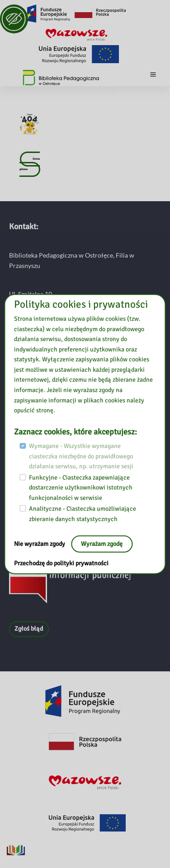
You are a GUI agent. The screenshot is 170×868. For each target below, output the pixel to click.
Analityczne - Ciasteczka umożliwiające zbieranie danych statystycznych (83, 514)
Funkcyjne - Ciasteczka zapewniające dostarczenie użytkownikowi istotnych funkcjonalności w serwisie (81, 487)
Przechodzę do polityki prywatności (61, 563)
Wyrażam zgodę (102, 544)
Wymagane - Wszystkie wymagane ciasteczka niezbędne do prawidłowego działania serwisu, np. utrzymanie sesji (81, 456)
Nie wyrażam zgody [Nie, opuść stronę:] (40, 544)
